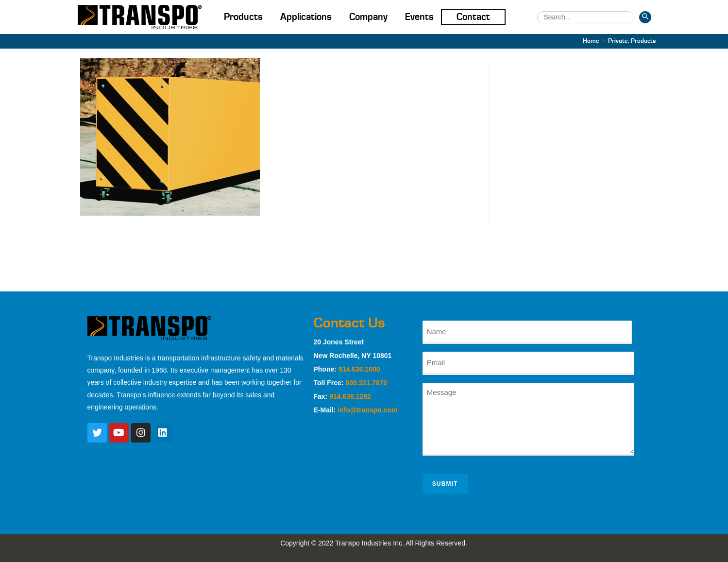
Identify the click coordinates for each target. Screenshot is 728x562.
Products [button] (243, 17)
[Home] (591, 41)
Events (419, 17)
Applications (306, 17)
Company (368, 17)
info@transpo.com (367, 410)
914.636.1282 (350, 396)
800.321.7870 (366, 383)
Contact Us (349, 323)
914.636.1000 (359, 369)
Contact (473, 17)
